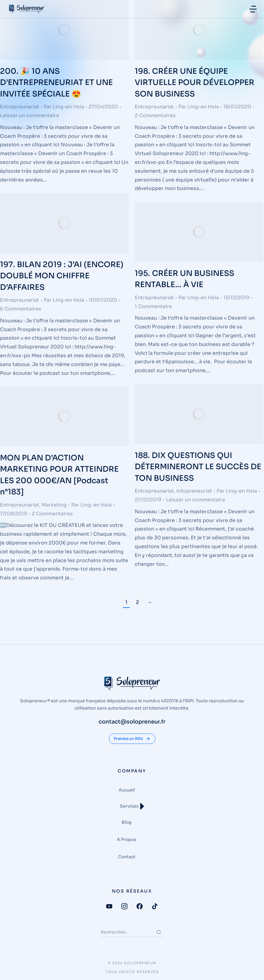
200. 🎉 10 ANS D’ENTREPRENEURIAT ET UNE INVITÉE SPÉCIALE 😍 (56, 83)
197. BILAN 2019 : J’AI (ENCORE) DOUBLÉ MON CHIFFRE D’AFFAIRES (62, 276)
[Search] (159, 932)
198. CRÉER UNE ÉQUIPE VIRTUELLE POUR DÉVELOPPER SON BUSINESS (195, 83)
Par (64, 107)
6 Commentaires (21, 309)
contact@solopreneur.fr (132, 722)
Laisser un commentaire (30, 115)
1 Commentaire (153, 306)
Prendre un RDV (132, 739)
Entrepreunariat (20, 107)
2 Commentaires (155, 115)
